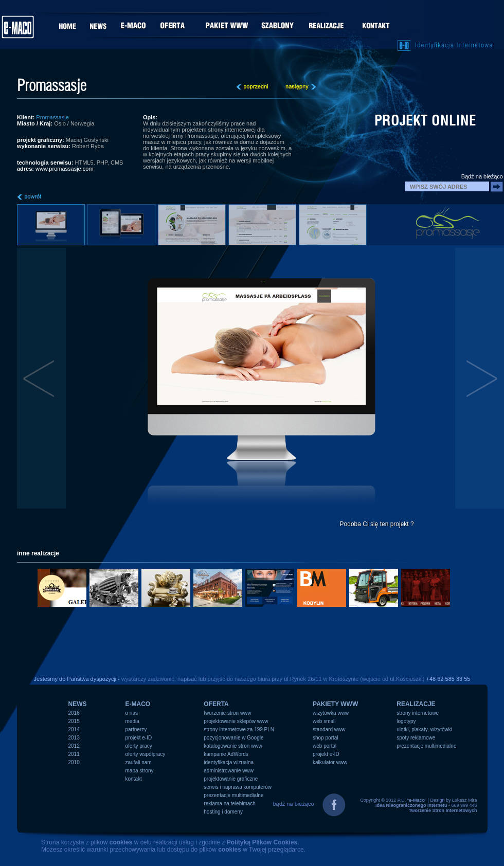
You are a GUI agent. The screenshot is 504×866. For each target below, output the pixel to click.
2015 (74, 721)
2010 (74, 762)
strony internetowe (418, 713)
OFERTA (216, 704)
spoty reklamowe (416, 738)
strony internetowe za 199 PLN (239, 729)
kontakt (134, 779)
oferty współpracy (146, 754)
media (132, 721)
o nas (132, 713)
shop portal (325, 738)
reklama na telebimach (230, 804)
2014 (74, 729)
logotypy (406, 721)
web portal (325, 746)
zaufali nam (139, 762)
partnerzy (136, 729)
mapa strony (140, 771)
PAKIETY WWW (335, 704)
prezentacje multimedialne (233, 795)
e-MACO (138, 704)
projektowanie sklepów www (236, 721)
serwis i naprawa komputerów (238, 787)
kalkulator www (330, 762)
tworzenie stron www (227, 713)
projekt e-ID (139, 738)
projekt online (425, 120)
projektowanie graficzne (231, 779)
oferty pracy (139, 746)
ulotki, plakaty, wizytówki (424, 729)
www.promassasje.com (64, 169)
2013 (74, 738)
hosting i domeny (223, 812)
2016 (74, 713)
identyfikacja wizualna (229, 762)
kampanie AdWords (226, 754)
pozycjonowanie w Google (233, 738)
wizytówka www (331, 713)
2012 (74, 746)
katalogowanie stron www (233, 746)
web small (324, 721)
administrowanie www (229, 771)
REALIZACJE (416, 704)
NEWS (78, 704)
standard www (329, 729)
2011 (74, 754)
